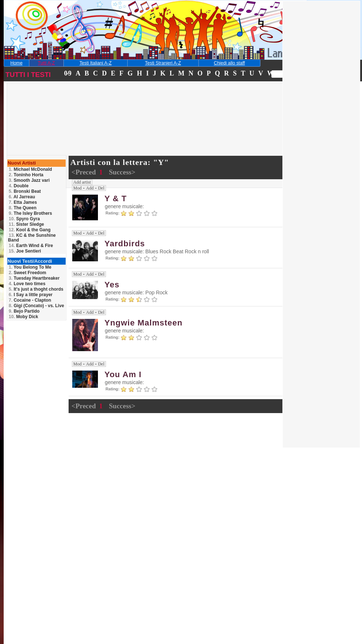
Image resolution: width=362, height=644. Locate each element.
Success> (122, 172)
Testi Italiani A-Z (96, 63)
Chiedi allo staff (229, 63)
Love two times (27, 284)
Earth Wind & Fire (31, 246)
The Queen (23, 208)
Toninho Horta (26, 175)
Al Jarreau (22, 197)
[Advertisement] (60, 130)
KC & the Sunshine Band (32, 238)
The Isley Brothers (30, 213)
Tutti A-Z (46, 63)
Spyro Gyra (24, 219)
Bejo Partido (24, 311)
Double (19, 186)
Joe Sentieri (25, 251)
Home (16, 63)
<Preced (85, 172)
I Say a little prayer (31, 295)
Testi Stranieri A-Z (163, 63)
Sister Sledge (26, 224)
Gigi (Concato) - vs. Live (36, 306)
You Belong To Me (30, 267)
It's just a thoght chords (36, 289)
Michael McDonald (30, 169)
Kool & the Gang (30, 230)
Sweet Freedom (28, 273)
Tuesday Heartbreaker (34, 278)
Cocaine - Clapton (30, 300)
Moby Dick (23, 317)
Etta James (23, 202)
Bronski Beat (25, 191)
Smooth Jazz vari (29, 180)
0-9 (67, 73)
